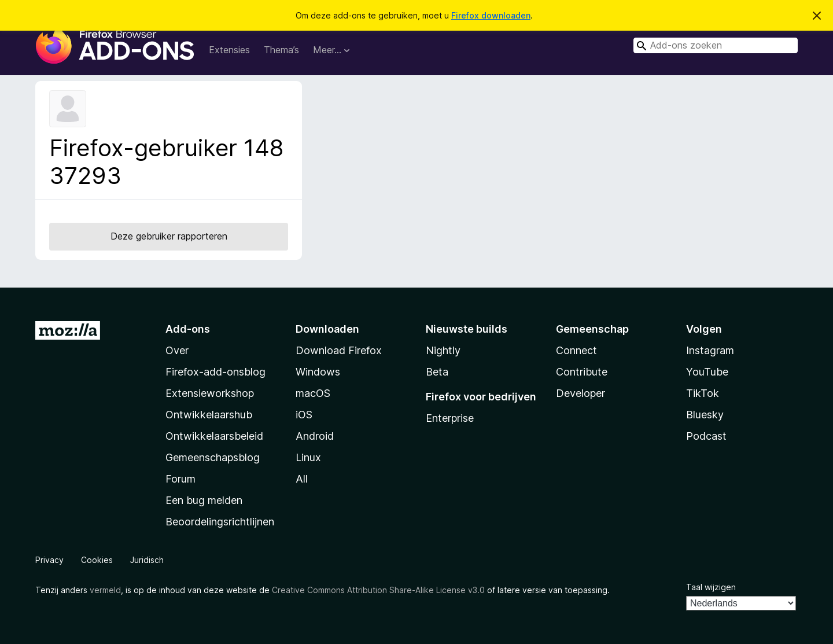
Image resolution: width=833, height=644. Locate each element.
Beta (437, 372)
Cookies (97, 560)
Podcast (706, 436)
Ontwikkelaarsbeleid (214, 436)
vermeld (105, 590)
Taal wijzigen (711, 587)
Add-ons (188, 329)
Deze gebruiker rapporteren (169, 236)
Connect (576, 350)
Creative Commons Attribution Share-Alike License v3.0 (378, 590)
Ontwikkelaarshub (209, 415)
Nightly (443, 350)
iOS (304, 415)
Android (315, 436)
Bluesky (705, 415)
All (302, 479)
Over (177, 350)
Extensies (229, 50)
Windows (318, 372)
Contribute (582, 372)
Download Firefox (339, 350)
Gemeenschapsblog (213, 457)
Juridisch (147, 560)
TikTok (703, 393)
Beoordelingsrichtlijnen (220, 522)
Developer (580, 393)
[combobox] (716, 45)
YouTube (707, 372)
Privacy (49, 560)
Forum (180, 479)
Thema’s (281, 50)
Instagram (710, 350)
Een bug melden (204, 500)
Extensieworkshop (210, 393)
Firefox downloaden (491, 15)
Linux (308, 457)
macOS (313, 393)
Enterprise (450, 418)
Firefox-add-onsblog (215, 372)
